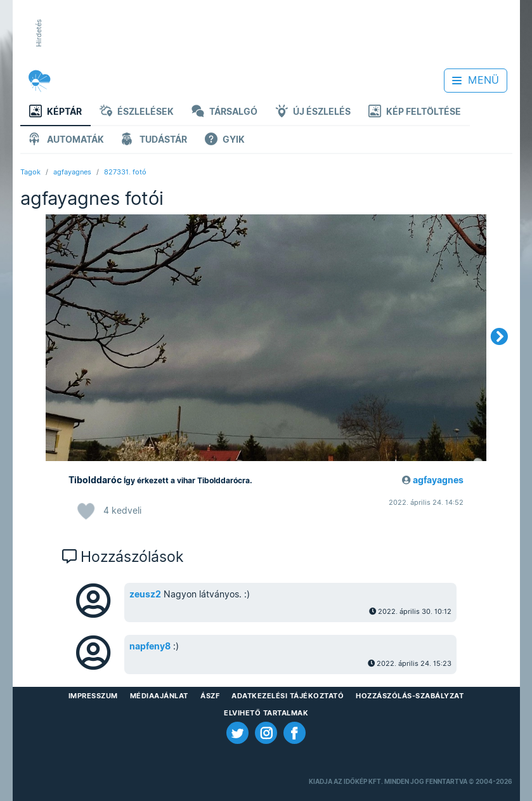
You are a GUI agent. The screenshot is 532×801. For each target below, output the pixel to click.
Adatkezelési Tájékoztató (288, 696)
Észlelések (137, 113)
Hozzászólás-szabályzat (410, 696)
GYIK (225, 140)
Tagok (30, 172)
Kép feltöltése (415, 113)
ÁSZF (210, 696)
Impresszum (93, 696)
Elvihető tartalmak (266, 713)
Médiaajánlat (159, 696)
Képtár (55, 113)
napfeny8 (150, 646)
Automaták (67, 140)
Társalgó (224, 113)
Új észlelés (313, 113)
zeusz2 (145, 594)
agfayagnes (72, 172)
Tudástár (154, 140)
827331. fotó (125, 172)
